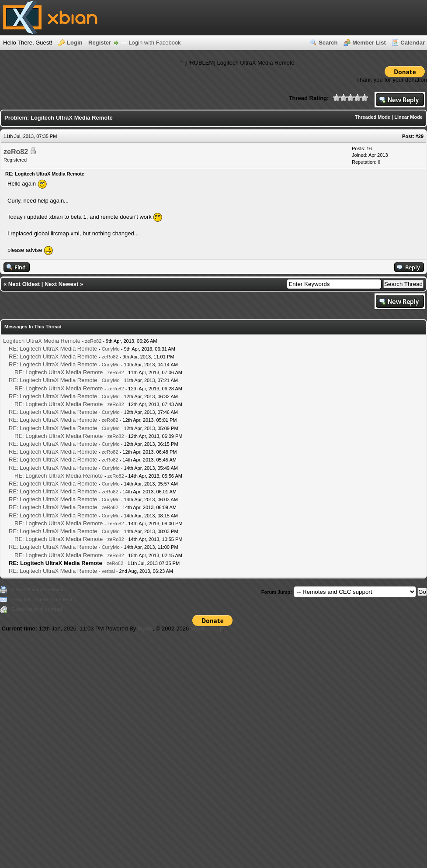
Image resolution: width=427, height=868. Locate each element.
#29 (420, 136)
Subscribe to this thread (37, 609)
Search (328, 43)
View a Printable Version (37, 589)
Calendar (413, 43)
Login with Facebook (154, 43)
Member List (369, 43)
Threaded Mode (373, 117)
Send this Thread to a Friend (42, 599)
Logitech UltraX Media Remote (42, 341)
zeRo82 (16, 152)
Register (100, 43)
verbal (108, 571)
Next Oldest (24, 284)
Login (75, 43)
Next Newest (61, 284)
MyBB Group (207, 629)
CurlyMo (111, 349)
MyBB (145, 629)
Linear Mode (408, 117)
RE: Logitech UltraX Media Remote (53, 349)
